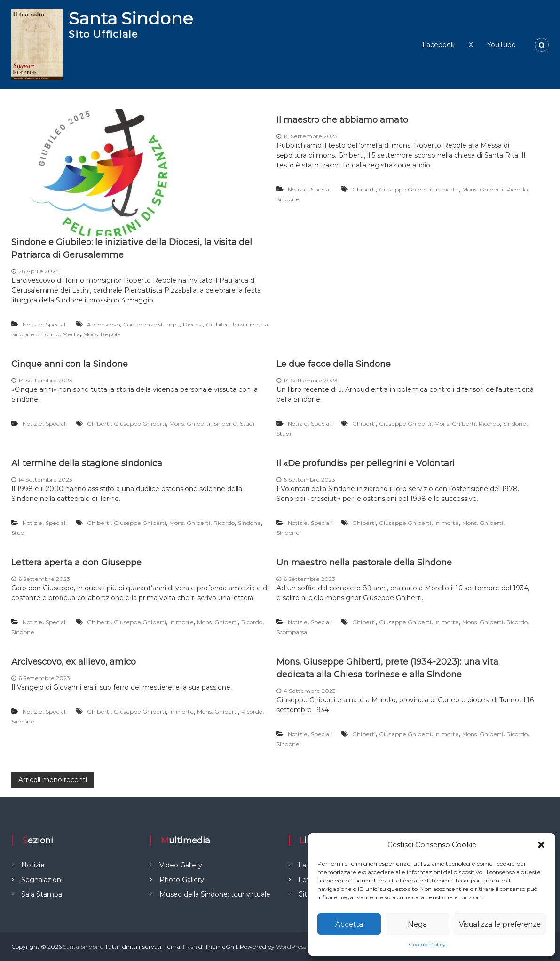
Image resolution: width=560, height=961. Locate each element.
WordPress (291, 947)
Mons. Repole (102, 334)
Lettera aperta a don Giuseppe (76, 563)
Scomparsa (292, 632)
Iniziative (245, 324)
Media (71, 334)
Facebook (438, 45)
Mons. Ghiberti (483, 189)
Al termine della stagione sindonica (87, 463)
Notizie (32, 324)
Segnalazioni (42, 880)
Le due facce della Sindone (334, 364)
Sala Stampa (42, 894)
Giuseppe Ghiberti (405, 189)
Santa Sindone (131, 18)
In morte (447, 189)
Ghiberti (364, 189)
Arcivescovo (103, 324)
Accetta (349, 924)
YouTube (501, 45)
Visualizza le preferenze (500, 924)
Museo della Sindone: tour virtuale (215, 894)
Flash (190, 947)
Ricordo (517, 189)
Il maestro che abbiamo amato (342, 120)
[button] (541, 845)
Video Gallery (181, 865)
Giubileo (218, 324)
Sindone (288, 199)
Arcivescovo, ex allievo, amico (74, 662)
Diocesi (193, 324)
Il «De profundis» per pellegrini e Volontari (366, 463)
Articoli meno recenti (53, 780)
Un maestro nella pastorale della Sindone (364, 563)
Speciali (56, 324)
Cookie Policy (427, 944)
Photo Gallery (182, 880)
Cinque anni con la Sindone (70, 364)
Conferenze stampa (151, 324)
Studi (247, 424)
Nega (417, 924)
